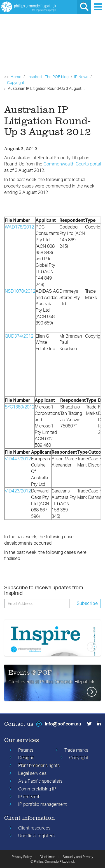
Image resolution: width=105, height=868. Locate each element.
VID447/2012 (18, 459)
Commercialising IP (37, 789)
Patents (26, 750)
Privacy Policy (22, 857)
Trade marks (76, 750)
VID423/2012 (18, 491)
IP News (81, 77)
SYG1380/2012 (20, 407)
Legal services (32, 773)
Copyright (16, 82)
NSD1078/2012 (20, 291)
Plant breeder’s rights (39, 765)
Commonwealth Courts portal (72, 164)
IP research (29, 797)
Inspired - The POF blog (48, 77)
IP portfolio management (42, 804)
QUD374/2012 (19, 336)
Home (16, 77)
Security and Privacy (78, 857)
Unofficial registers (36, 836)
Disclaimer (47, 857)
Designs (26, 758)
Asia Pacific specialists (40, 781)
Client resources (34, 828)
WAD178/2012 (19, 227)
